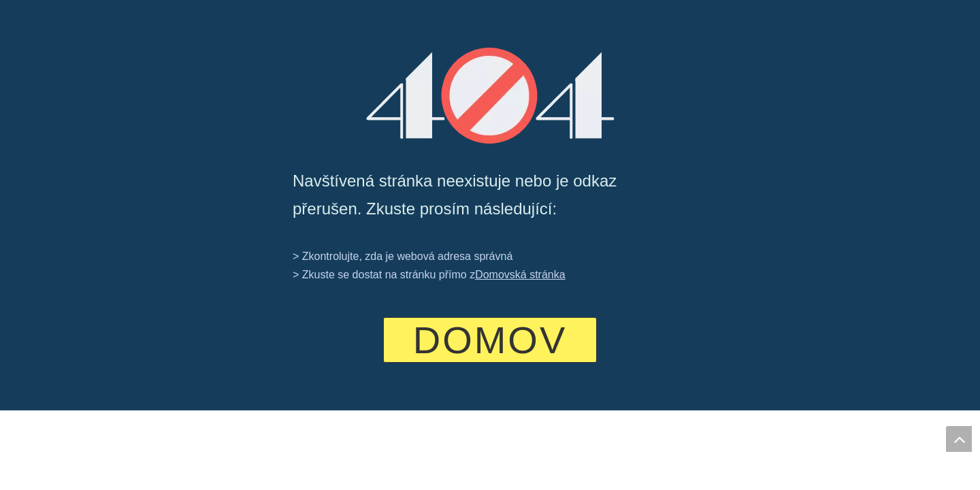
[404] (490, 96)
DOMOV (490, 340)
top (959, 439)
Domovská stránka (520, 275)
